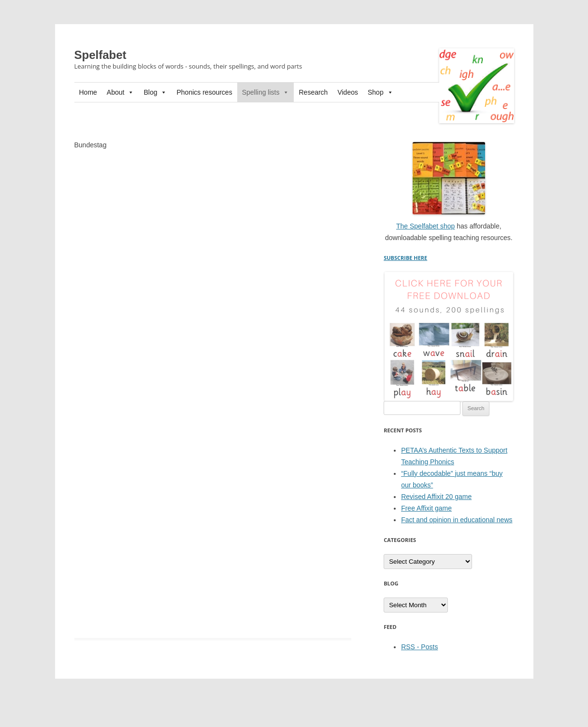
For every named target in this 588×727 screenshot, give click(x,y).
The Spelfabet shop (425, 226)
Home (88, 92)
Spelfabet (100, 55)
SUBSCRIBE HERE (405, 258)
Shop (380, 92)
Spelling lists (266, 92)
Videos (348, 92)
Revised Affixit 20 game (436, 497)
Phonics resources (204, 92)
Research (313, 92)
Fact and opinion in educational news (457, 520)
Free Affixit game (426, 508)
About (121, 92)
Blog (155, 92)
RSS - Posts (419, 647)
